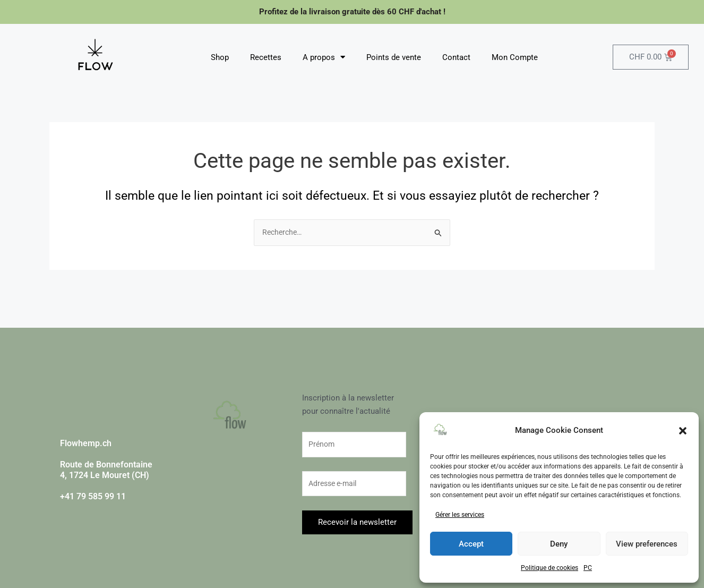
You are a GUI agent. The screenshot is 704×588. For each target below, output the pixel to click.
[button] (683, 431)
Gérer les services (460, 515)
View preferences (647, 544)
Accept (471, 544)
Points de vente (394, 57)
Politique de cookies (550, 568)
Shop (220, 57)
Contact (456, 57)
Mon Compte (515, 57)
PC (588, 568)
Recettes (266, 57)
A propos (324, 57)
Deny (559, 544)
